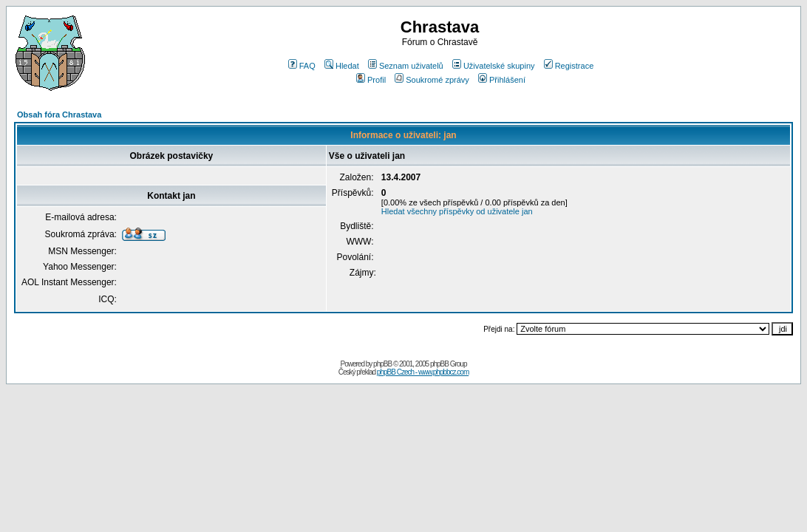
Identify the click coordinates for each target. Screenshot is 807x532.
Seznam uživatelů (406, 66)
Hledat (342, 66)
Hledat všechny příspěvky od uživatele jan (457, 211)
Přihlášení (502, 80)
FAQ (302, 66)
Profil (371, 80)
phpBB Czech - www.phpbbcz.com (423, 372)
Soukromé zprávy (432, 80)
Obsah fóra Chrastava (59, 115)
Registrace (569, 66)
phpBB (382, 364)
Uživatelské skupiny (494, 66)
